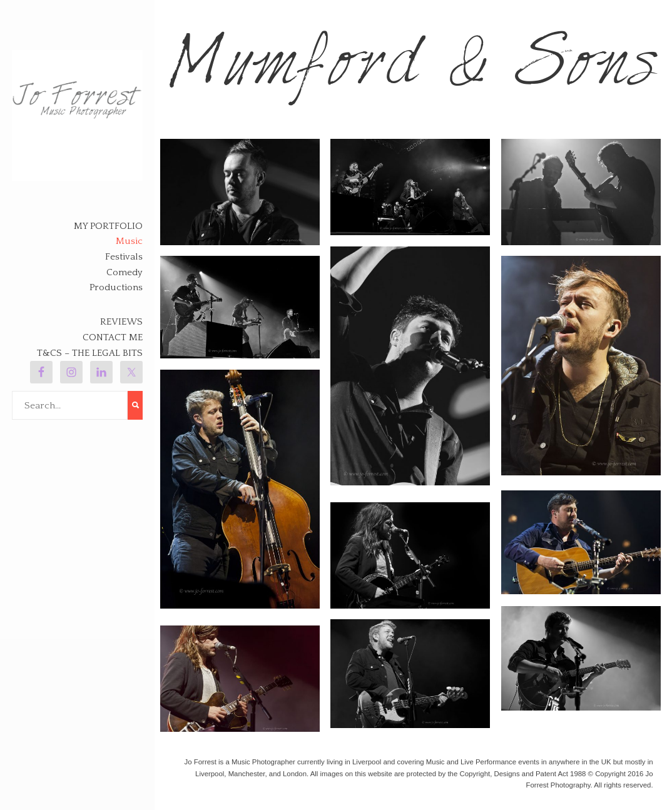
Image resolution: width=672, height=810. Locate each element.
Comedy (125, 272)
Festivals (124, 257)
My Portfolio (108, 226)
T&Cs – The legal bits (90, 353)
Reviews (121, 322)
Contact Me (113, 337)
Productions (116, 287)
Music (129, 241)
